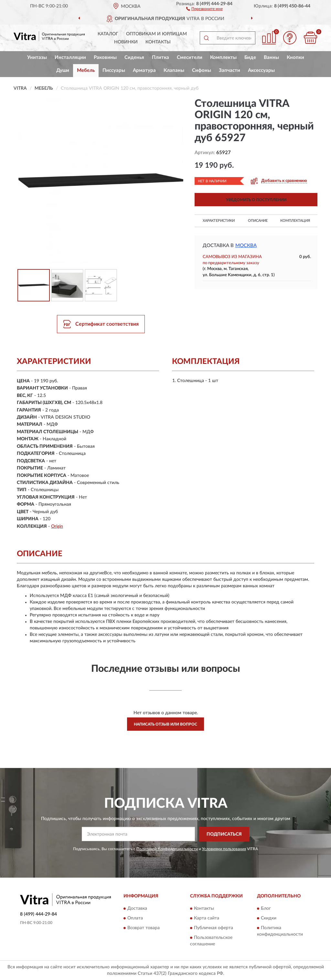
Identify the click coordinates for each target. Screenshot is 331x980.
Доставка (137, 909)
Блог (266, 909)
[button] (204, 8)
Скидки (269, 918)
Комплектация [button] (295, 221)
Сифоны (202, 70)
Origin (57, 526)
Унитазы (37, 57)
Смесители (190, 57)
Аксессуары (261, 70)
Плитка (160, 57)
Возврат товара (144, 928)
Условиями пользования (224, 849)
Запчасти (230, 70)
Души (63, 70)
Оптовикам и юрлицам (156, 34)
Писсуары (114, 70)
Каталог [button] (108, 34)
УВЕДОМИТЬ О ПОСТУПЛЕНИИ (256, 200)
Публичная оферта (214, 928)
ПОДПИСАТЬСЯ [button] (224, 834)
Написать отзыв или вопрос (165, 724)
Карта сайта (207, 918)
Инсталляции (70, 57)
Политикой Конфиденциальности (167, 849)
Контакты (158, 42)
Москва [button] (246, 246)
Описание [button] (258, 221)
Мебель (86, 70)
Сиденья (134, 57)
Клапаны (174, 70)
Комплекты (223, 57)
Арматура (144, 70)
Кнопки (295, 57)
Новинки (126, 42)
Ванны (271, 57)
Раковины (105, 57)
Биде (250, 57)
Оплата (135, 918)
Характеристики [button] (219, 221)
